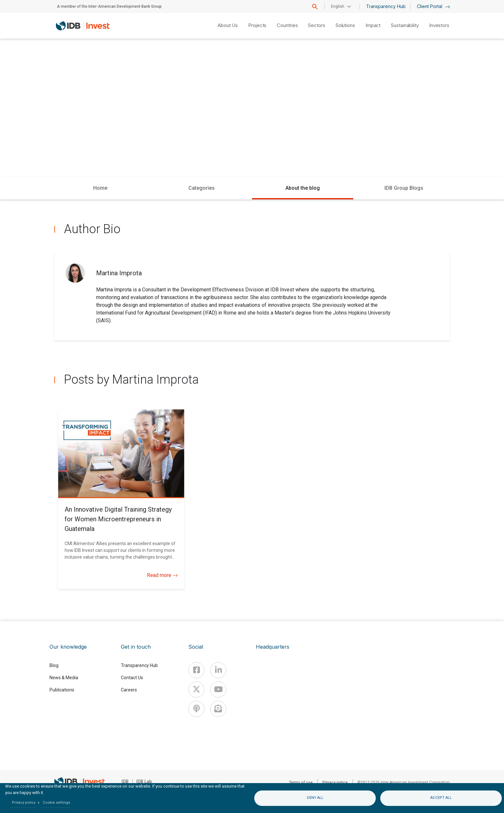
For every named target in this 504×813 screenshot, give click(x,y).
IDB (125, 781)
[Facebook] (196, 670)
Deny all (315, 798)
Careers (129, 690)
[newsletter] (218, 709)
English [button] (338, 6)
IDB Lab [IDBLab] (144, 781)
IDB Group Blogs (404, 188)
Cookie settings (56, 803)
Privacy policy (24, 803)
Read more (162, 575)
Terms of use (301, 782)
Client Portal (433, 6)
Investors (439, 25)
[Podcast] (196, 709)
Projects (257, 25)
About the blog (303, 188)
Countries (287, 25)
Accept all (441, 798)
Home (100, 188)
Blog (54, 665)
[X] (196, 690)
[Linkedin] (218, 670)
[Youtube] (218, 690)
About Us (228, 25)
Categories (202, 188)
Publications (62, 690)
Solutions (345, 25)
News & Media (64, 678)
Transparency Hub (386, 6)
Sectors (316, 25)
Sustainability (405, 25)
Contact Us (132, 678)
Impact (373, 25)
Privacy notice (335, 782)
